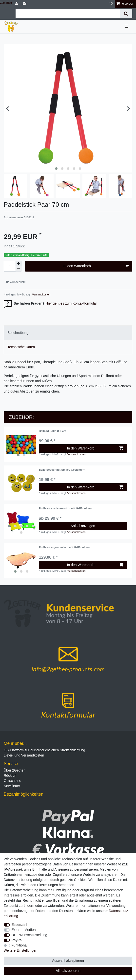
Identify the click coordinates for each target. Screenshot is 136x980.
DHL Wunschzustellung (29, 935)
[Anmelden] (17, 4)
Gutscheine (12, 781)
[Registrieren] (25, 4)
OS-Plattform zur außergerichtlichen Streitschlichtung (44, 750)
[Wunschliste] (111, 4)
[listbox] (21, 444)
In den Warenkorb (96, 266)
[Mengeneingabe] (10, 266)
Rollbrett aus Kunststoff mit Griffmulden (65, 508)
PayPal (17, 940)
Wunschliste (16, 282)
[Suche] (126, 14)
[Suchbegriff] (68, 14)
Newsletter (12, 786)
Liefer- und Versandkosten (24, 755)
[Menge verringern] (19, 269)
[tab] (68, 333)
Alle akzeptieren (68, 971)
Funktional (20, 945)
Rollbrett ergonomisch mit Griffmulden (64, 547)
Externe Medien (24, 930)
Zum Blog (6, 3)
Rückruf (10, 775)
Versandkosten (41, 294)
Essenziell (19, 925)
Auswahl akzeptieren (68, 961)
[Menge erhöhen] (19, 264)
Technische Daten (21, 347)
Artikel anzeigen (83, 526)
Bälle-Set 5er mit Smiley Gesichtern (62, 470)
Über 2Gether (14, 770)
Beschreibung (18, 333)
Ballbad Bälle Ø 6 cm (52, 431)
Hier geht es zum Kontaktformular (71, 303)
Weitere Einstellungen (20, 950)
